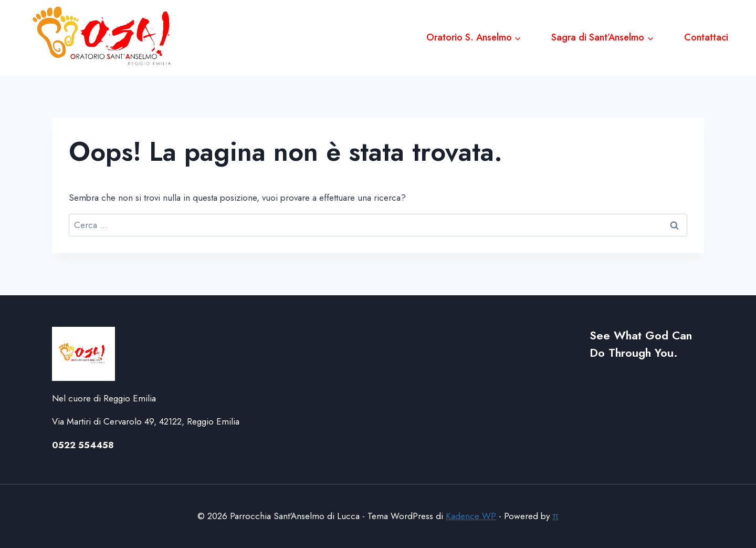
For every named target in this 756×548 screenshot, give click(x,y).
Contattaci (706, 37)
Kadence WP (471, 516)
